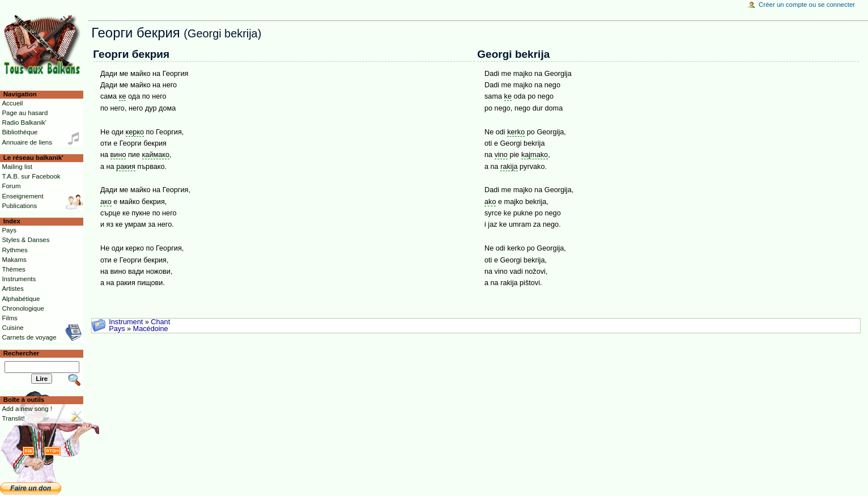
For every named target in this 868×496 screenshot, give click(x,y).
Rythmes (14, 250)
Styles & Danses (25, 240)
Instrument (126, 322)
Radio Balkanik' (24, 122)
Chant (160, 322)
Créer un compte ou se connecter (807, 5)
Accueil (12, 103)
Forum (11, 186)
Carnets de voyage (29, 337)
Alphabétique (21, 299)
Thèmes (13, 269)
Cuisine (12, 328)
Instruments (19, 279)
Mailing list (17, 167)
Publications (19, 206)
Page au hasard (25, 113)
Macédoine (151, 329)
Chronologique (23, 308)
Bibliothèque (20, 132)
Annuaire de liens (27, 142)
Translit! (13, 418)
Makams (14, 260)
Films (9, 318)
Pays (117, 329)
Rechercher (22, 353)
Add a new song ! (27, 409)
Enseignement (22, 196)
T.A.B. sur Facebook (31, 176)
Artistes (12, 289)
